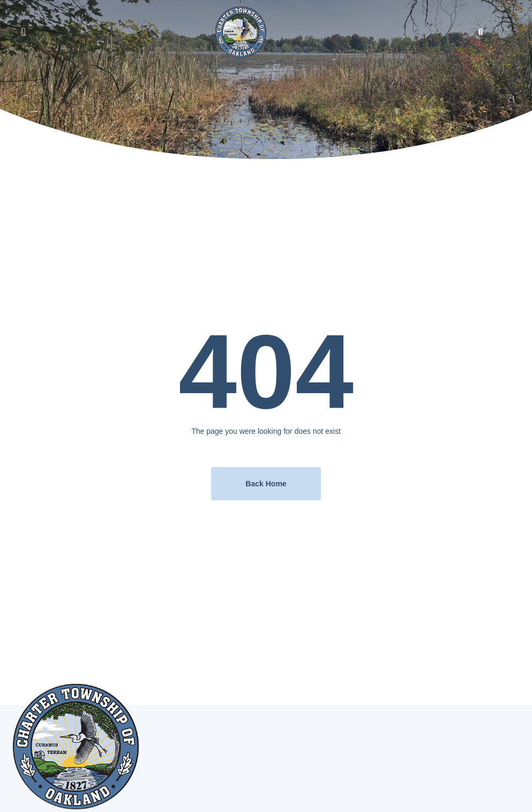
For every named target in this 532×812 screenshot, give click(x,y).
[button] (23, 32)
